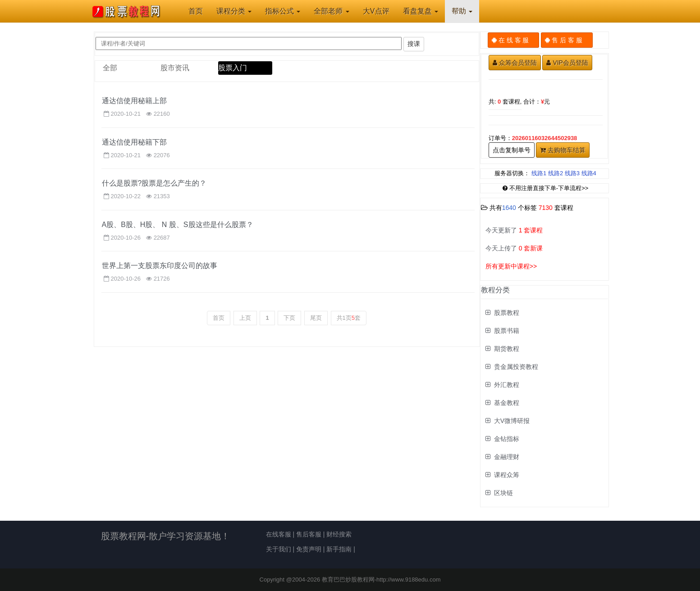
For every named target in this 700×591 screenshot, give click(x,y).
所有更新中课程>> (511, 266)
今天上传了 (514, 248)
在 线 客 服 (514, 40)
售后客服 (309, 534)
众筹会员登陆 (515, 63)
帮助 (462, 11)
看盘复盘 (421, 11)
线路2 (556, 173)
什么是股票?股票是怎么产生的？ (154, 183)
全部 (110, 68)
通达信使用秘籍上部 (134, 101)
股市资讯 (175, 68)
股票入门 (233, 68)
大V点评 (376, 11)
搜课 (414, 44)
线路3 (572, 173)
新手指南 (339, 549)
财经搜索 (339, 534)
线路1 (539, 173)
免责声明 (309, 549)
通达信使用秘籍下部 (134, 142)
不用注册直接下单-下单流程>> (546, 188)
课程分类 (234, 11)
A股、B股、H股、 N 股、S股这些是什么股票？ (178, 225)
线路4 (589, 173)
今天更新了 (514, 230)
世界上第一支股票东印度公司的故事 (160, 266)
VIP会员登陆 (567, 63)
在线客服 (279, 534)
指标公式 (283, 11)
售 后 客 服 (567, 40)
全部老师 (331, 11)
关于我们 (279, 549)
